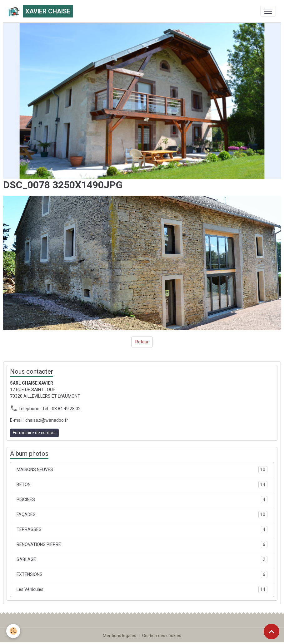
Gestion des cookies (162, 636)
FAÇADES (142, 515)
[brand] (40, 11)
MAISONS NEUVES (142, 470)
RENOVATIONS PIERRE (142, 545)
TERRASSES (142, 530)
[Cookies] (13, 631)
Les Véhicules (142, 590)
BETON (142, 485)
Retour (142, 342)
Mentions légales (120, 636)
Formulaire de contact (34, 433)
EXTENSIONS (142, 575)
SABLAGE (142, 560)
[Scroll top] (272, 632)
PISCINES (142, 500)
